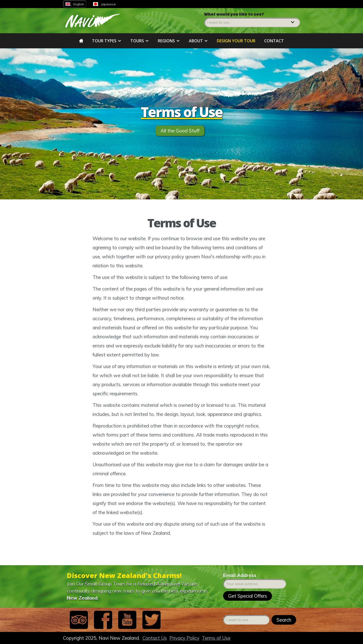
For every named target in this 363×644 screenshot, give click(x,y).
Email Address (240, 575)
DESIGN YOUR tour (236, 41)
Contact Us (155, 638)
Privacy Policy (184, 638)
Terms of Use (216, 638)
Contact (274, 41)
